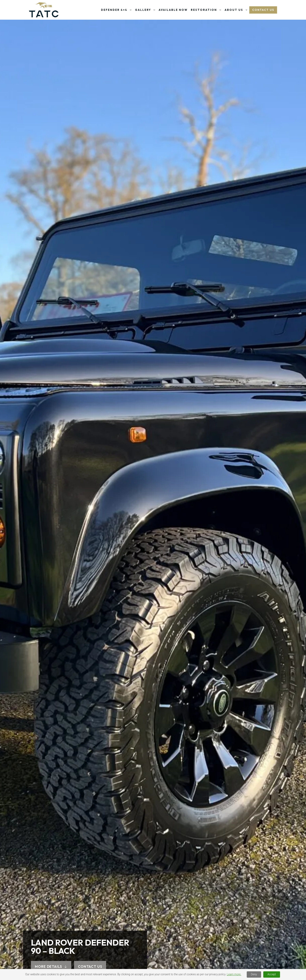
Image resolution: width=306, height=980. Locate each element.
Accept (272, 974)
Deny (254, 974)
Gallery (146, 10)
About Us (237, 10)
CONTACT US (90, 967)
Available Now (173, 10)
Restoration (207, 10)
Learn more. (234, 974)
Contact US (263, 10)
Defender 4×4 (117, 10)
